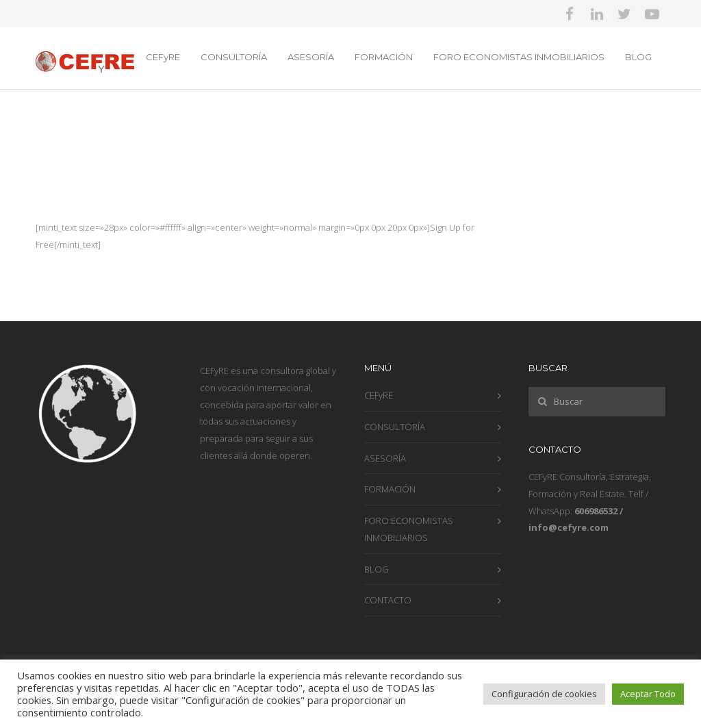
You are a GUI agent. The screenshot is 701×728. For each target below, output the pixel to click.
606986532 (596, 511)
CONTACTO (388, 600)
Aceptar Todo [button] (648, 694)
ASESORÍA (311, 57)
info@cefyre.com (569, 527)
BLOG (638, 57)
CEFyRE (163, 57)
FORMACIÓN (384, 57)
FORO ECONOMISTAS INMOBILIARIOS (519, 57)
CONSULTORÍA (234, 57)
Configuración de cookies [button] (544, 694)
